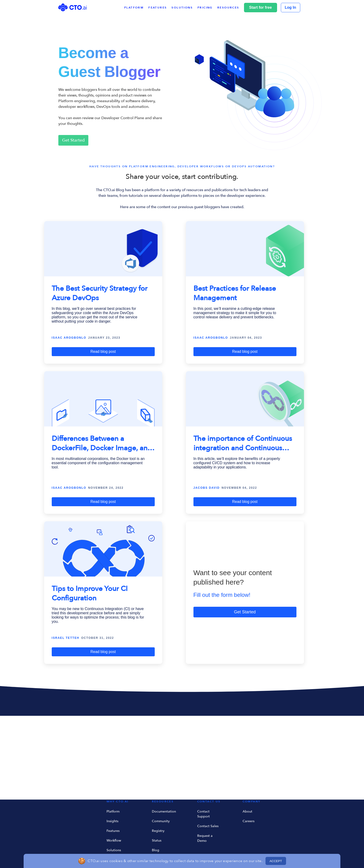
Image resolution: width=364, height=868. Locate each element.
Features (113, 831)
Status (157, 841)
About (247, 811)
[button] (231, 8)
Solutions (114, 850)
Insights (112, 821)
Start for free (261, 7)
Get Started (73, 140)
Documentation (164, 811)
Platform (113, 811)
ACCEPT (276, 861)
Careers (248, 821)
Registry (158, 831)
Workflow (114, 841)
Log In (291, 7)
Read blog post (103, 352)
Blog (156, 850)
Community (161, 821)
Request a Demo (205, 838)
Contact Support (203, 814)
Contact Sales (208, 826)
